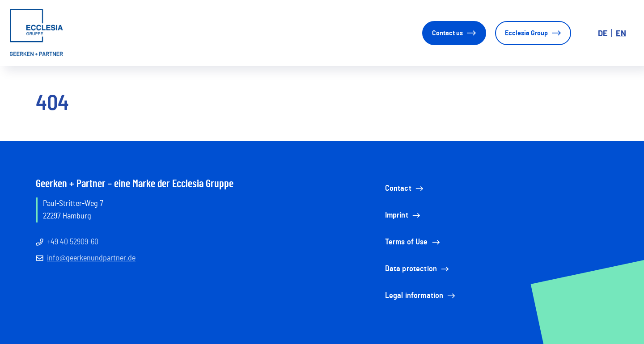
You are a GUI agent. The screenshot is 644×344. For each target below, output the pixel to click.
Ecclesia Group (533, 33)
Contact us (454, 33)
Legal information (421, 296)
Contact (405, 189)
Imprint (403, 215)
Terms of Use (413, 242)
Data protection (418, 269)
